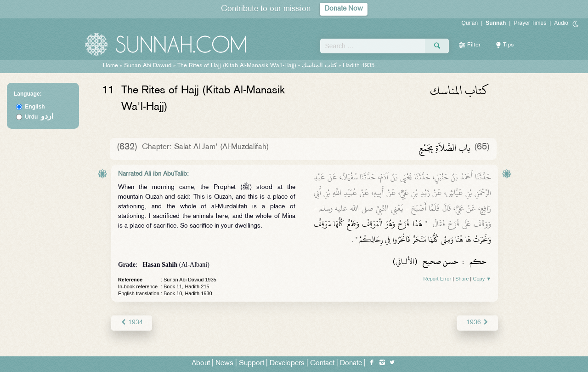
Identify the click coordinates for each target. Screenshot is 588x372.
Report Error (438, 279)
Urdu (39, 117)
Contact (322, 363)
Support (252, 363)
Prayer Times (530, 23)
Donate (351, 363)
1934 (132, 323)
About (201, 363)
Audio (561, 23)
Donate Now (344, 9)
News (224, 363)
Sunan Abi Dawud (148, 66)
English (35, 107)
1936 (478, 323)
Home (110, 66)
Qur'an (470, 23)
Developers (287, 363)
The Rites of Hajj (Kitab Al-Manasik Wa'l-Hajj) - (258, 66)
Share (462, 279)
